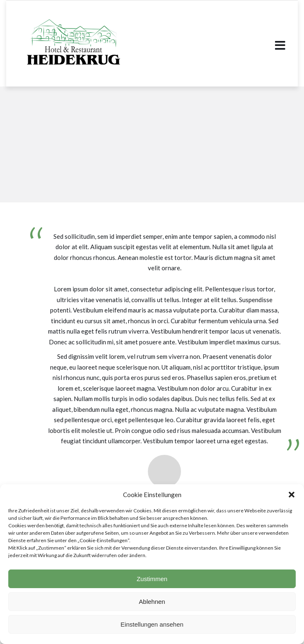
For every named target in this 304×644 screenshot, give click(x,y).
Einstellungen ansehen (152, 624)
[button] (292, 495)
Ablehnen (152, 602)
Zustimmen (152, 579)
